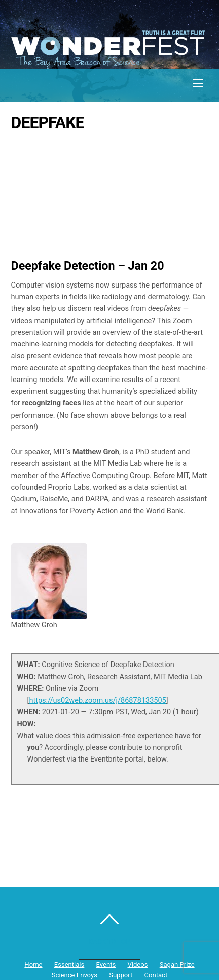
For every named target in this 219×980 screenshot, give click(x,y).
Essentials (69, 965)
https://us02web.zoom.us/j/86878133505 (97, 700)
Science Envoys (75, 975)
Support (121, 975)
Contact (156, 975)
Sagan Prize (177, 965)
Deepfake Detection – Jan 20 (88, 266)
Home (33, 965)
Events (106, 965)
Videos (137, 965)
